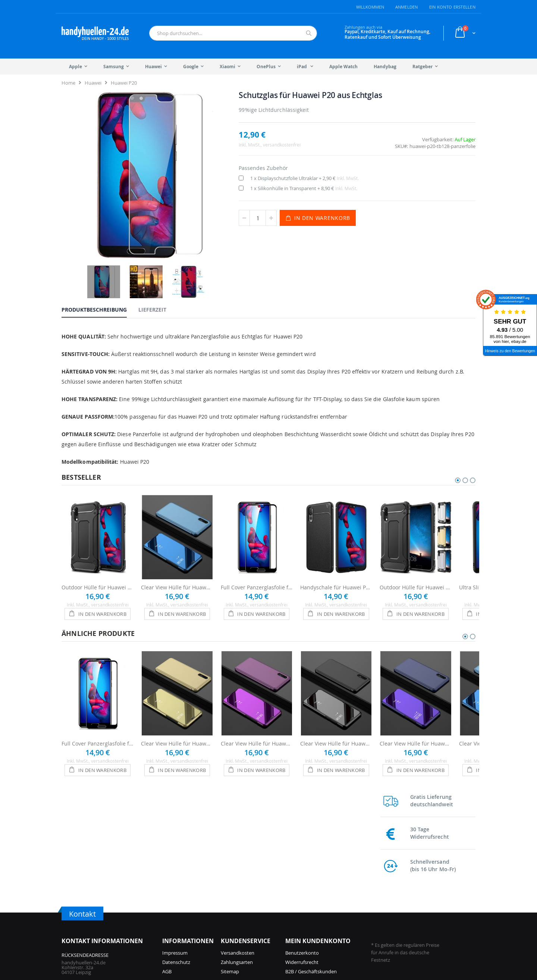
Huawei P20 (124, 83)
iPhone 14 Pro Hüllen (254, 895)
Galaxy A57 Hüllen (336, 895)
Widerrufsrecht (302, 834)
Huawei (93, 83)
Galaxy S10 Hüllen (404, 914)
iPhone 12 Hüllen (250, 923)
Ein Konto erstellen (452, 7)
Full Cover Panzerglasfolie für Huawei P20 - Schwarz (257, 555)
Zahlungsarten (237, 834)
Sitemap (230, 844)
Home (68, 83)
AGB (167, 844)
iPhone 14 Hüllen (250, 905)
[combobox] (233, 33)
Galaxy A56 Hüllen (336, 914)
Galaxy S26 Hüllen (336, 886)
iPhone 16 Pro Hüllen (186, 905)
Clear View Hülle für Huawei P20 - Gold (177, 711)
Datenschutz (176, 834)
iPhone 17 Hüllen (181, 895)
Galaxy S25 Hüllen (336, 905)
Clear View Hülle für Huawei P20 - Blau (177, 555)
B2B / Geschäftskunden (311, 844)
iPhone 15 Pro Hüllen (186, 923)
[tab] (100, 267)
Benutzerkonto (302, 825)
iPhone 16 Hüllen (181, 914)
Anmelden (407, 7)
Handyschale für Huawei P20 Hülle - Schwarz (336, 555)
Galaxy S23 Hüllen (404, 886)
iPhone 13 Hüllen (250, 914)
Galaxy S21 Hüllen (404, 905)
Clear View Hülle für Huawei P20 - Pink (257, 711)
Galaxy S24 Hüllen (336, 923)
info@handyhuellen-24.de (90, 891)
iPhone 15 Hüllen (250, 886)
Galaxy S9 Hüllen (403, 923)
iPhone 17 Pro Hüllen (186, 886)
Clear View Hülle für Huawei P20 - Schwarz (336, 711)
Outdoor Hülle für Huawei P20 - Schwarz (98, 555)
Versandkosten (238, 825)
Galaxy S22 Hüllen (404, 895)
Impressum (175, 825)
